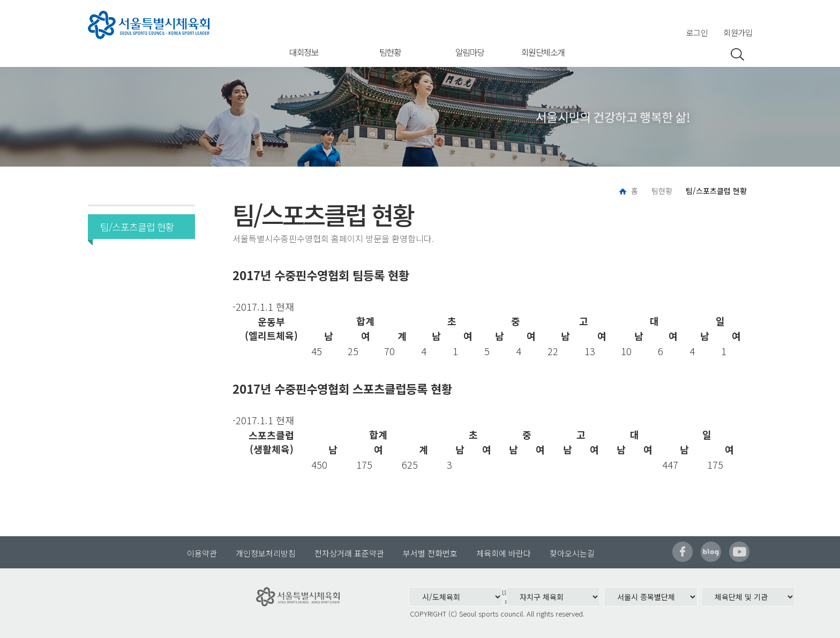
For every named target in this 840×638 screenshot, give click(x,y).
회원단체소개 (543, 52)
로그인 (697, 32)
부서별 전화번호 (430, 553)
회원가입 (738, 32)
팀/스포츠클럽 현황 (134, 227)
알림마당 (470, 52)
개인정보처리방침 (266, 553)
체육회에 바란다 (504, 553)
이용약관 (202, 553)
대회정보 (304, 52)
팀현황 (390, 52)
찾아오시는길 (572, 553)
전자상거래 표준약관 (349, 553)
